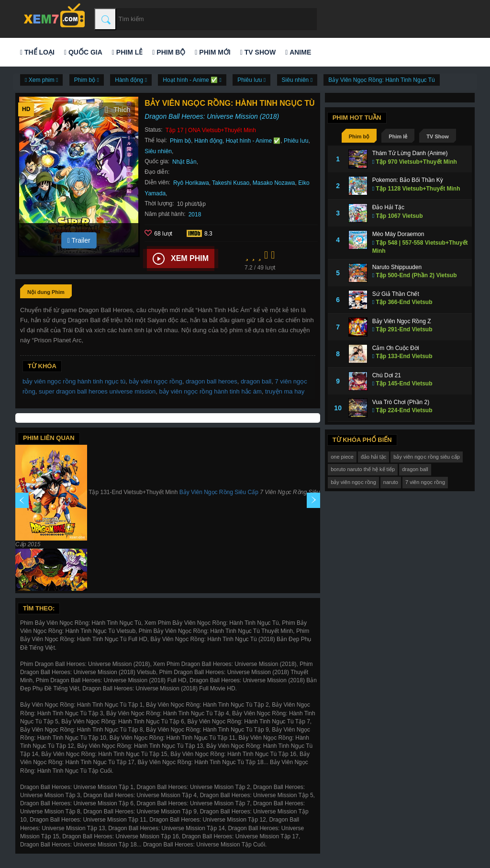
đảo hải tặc (373, 457)
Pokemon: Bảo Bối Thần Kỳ (408, 180)
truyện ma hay (285, 391)
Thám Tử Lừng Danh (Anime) (410, 153)
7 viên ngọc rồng (425, 482)
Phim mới (212, 52)
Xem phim (181, 259)
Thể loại (37, 52)
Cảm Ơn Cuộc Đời (396, 348)
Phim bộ (169, 52)
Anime (298, 52)
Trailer (79, 240)
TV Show (258, 52)
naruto (391, 482)
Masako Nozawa (274, 183)
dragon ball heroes (212, 381)
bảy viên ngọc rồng (156, 381)
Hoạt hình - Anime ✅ (253, 141)
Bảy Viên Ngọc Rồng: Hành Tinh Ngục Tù (381, 80)
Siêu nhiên (158, 151)
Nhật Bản (184, 162)
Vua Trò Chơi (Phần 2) (401, 402)
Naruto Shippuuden (397, 267)
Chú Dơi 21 (387, 375)
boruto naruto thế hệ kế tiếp (363, 469)
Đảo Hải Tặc (388, 207)
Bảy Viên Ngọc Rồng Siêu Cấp (219, 492)
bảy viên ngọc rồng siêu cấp (427, 457)
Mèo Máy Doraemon (398, 234)
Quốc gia (83, 52)
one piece (342, 457)
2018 (195, 214)
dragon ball (256, 381)
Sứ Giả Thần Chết (396, 294)
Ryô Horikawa (191, 183)
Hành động (208, 141)
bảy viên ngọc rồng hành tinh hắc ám (211, 391)
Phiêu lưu (296, 141)
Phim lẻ (127, 52)
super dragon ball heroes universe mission (97, 391)
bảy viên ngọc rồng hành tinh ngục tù (74, 381)
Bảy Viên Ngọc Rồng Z (402, 321)
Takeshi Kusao (231, 183)
